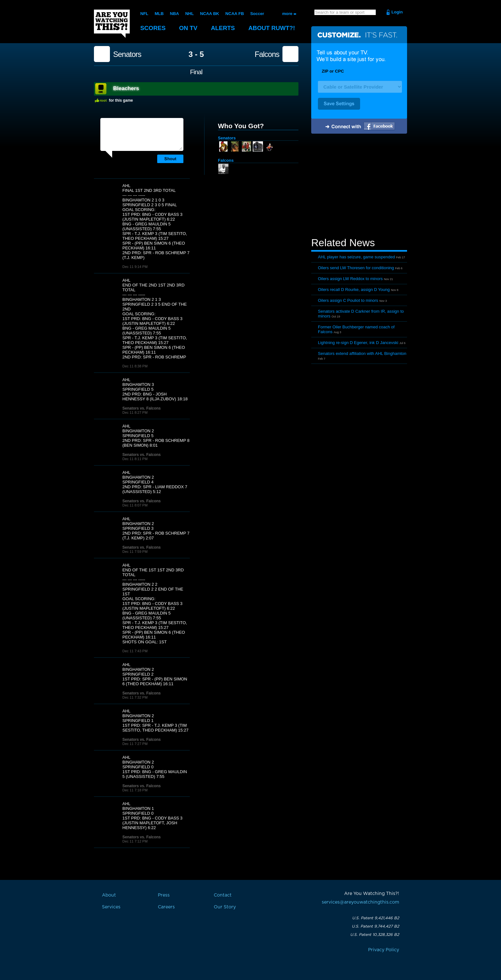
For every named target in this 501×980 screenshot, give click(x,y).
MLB (159, 14)
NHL (190, 14)
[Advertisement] (359, 186)
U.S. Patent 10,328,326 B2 (375, 935)
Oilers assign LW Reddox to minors (350, 279)
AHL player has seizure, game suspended (356, 257)
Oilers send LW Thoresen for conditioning (356, 268)
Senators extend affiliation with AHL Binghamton (362, 353)
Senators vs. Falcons (142, 408)
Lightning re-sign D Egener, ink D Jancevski (358, 343)
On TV (189, 28)
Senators (127, 54)
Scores (153, 28)
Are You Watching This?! (112, 24)
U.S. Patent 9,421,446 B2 (376, 918)
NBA (174, 14)
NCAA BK (209, 14)
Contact (223, 895)
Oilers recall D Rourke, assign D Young (354, 290)
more (287, 14)
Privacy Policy (384, 950)
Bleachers (126, 88)
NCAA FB (235, 14)
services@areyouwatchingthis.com (360, 902)
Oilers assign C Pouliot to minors (348, 300)
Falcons (267, 54)
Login (397, 12)
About (273, 28)
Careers (166, 907)
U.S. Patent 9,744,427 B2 (375, 926)
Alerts (224, 28)
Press (164, 895)
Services (111, 907)
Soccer (257, 14)
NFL (144, 14)
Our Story (225, 907)
